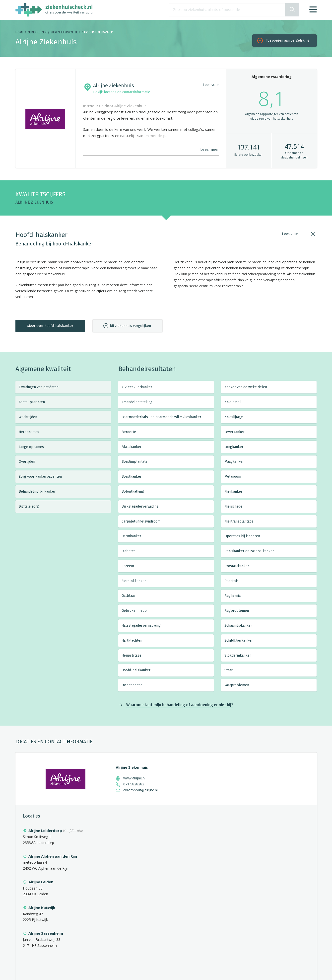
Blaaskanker (132, 447)
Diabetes (129, 551)
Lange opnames (31, 447)
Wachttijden (28, 417)
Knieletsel (233, 402)
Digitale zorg (29, 506)
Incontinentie (132, 685)
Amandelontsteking (137, 402)
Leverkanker (234, 432)
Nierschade (233, 506)
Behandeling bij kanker (37, 491)
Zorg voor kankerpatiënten (40, 477)
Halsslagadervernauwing (141, 626)
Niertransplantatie (239, 521)
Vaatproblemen (237, 685)
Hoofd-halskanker (136, 670)
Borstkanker (132, 477)
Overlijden (27, 462)
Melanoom (233, 477)
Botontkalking (133, 491)
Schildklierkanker (239, 641)
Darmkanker (131, 536)
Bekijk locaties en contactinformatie (122, 92)
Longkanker (234, 447)
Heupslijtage (132, 655)
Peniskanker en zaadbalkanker (249, 551)
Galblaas (129, 596)
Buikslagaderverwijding (140, 506)
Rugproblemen (237, 611)
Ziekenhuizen (37, 32)
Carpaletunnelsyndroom (141, 521)
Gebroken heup (134, 611)
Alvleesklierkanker (137, 387)
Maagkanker (234, 462)
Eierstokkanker (134, 581)
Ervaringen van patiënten (39, 387)
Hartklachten (132, 641)
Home (19, 32)
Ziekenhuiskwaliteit (65, 32)
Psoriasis (232, 581)
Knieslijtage (234, 417)
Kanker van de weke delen (246, 387)
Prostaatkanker (237, 566)
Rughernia (232, 596)
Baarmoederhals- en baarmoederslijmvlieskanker (161, 417)
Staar (229, 670)
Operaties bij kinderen (242, 536)
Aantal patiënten (32, 402)
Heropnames (29, 432)
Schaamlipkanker (238, 626)
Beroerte (129, 432)
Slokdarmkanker (238, 655)
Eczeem (128, 566)
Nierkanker (233, 491)
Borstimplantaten (135, 462)
